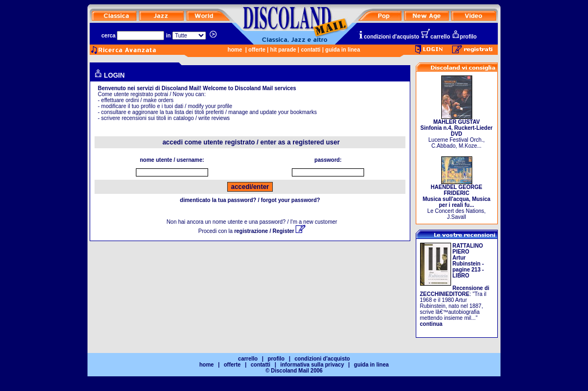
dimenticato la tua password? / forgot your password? (250, 200)
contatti (311, 50)
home (235, 50)
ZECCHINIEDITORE (445, 294)
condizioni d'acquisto (389, 37)
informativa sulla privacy (312, 365)
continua (431, 324)
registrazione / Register (270, 231)
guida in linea (343, 50)
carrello (435, 37)
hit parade (283, 50)
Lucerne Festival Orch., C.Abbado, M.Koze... (457, 131)
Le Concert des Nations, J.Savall (457, 200)
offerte (257, 50)
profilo (464, 37)
